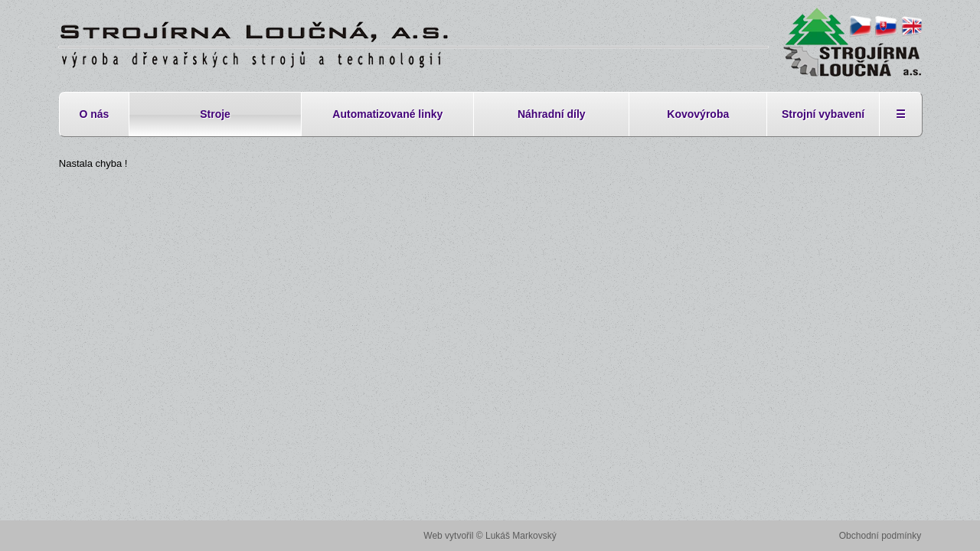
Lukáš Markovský (521, 536)
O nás (94, 114)
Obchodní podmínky (880, 536)
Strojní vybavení (823, 114)
